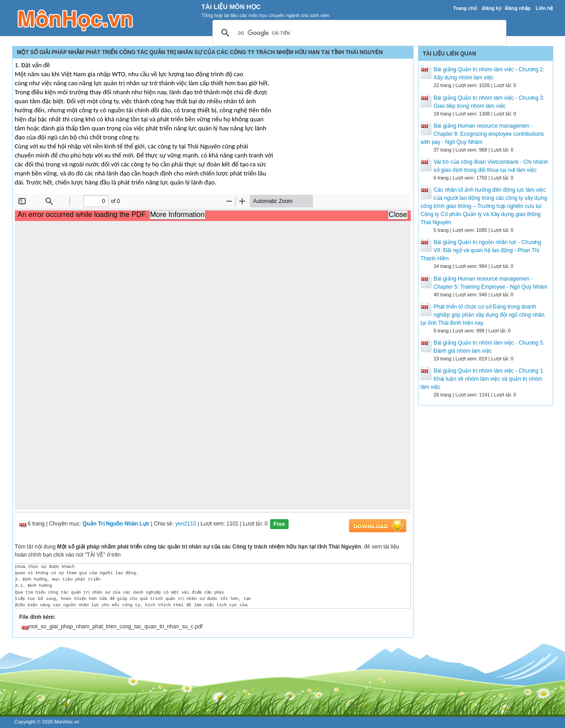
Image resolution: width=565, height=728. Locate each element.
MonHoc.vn (67, 722)
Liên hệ (544, 8)
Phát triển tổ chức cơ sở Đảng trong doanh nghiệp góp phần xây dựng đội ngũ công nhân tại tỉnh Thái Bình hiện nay (483, 315)
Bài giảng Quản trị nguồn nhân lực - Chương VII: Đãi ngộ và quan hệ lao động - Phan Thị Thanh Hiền (481, 250)
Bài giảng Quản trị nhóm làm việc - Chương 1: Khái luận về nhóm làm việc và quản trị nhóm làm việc (483, 379)
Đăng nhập (518, 8)
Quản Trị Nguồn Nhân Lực (116, 524)
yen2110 (186, 524)
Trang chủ (465, 8)
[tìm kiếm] (358, 33)
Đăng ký (492, 8)
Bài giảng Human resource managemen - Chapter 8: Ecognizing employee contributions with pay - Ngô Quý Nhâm (482, 134)
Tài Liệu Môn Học (231, 7)
